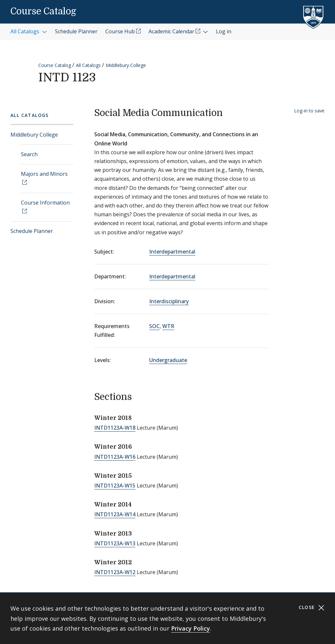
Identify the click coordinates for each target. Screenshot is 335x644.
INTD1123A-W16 (115, 457)
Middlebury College (126, 65)
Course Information (45, 203)
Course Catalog (43, 11)
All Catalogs (88, 65)
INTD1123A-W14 (115, 514)
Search (29, 154)
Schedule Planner (32, 231)
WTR (168, 326)
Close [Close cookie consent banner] (312, 608)
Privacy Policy (191, 628)
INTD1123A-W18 (115, 428)
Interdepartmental (172, 252)
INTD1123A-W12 (115, 572)
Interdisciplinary (169, 301)
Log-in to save (309, 111)
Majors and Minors (44, 174)
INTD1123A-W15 (115, 486)
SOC (154, 326)
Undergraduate (168, 360)
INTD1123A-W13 (115, 543)
